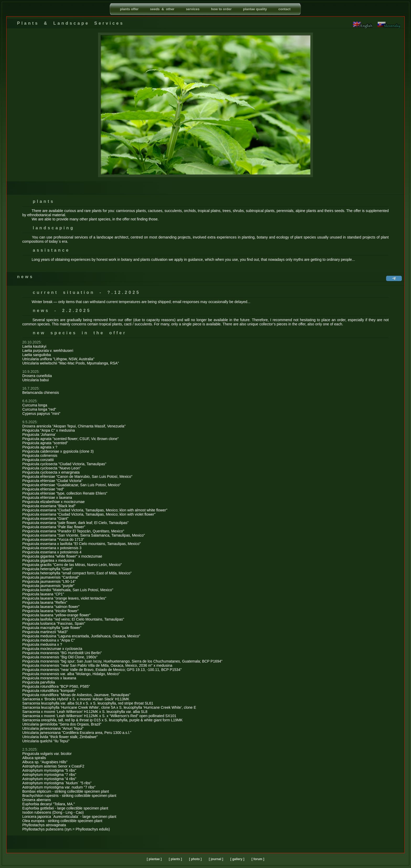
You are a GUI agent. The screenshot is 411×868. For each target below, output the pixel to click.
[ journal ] (216, 859)
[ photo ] (195, 859)
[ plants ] (175, 859)
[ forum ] (258, 859)
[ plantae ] (154, 859)
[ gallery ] (237, 859)
